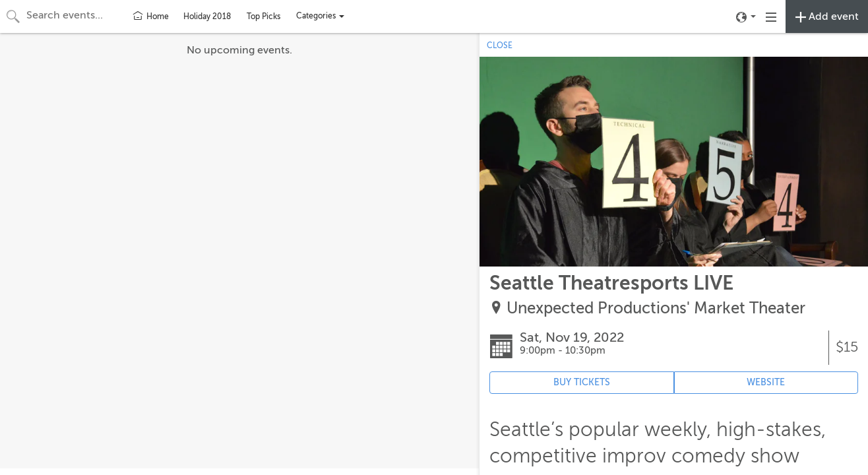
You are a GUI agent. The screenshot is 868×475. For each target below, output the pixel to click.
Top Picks (263, 16)
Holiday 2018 (207, 16)
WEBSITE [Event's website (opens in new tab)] (766, 382)
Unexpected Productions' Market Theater (656, 308)
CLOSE (500, 46)
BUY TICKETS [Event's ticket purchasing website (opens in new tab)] (582, 382)
